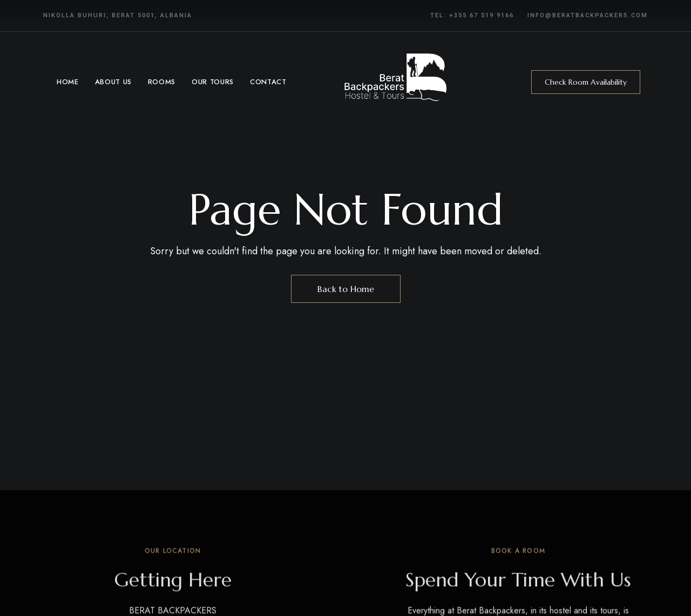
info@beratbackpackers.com (588, 15)
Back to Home (346, 289)
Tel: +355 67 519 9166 (472, 15)
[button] (586, 82)
